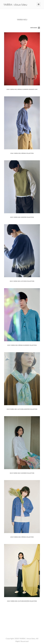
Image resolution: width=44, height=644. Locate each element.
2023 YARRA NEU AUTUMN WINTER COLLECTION (22, 601)
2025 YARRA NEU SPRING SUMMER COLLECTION (22, 345)
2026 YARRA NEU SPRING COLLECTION (22, 153)
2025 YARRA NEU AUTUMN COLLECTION (22, 281)
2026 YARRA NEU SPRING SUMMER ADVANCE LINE (22, 89)
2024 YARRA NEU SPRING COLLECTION (22, 537)
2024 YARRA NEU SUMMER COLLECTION (22, 473)
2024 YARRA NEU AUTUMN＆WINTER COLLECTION (22, 409)
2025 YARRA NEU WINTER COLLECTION (22, 217)
